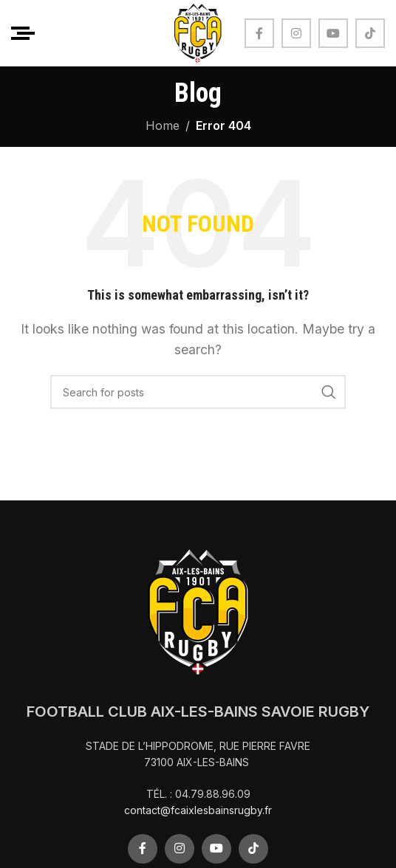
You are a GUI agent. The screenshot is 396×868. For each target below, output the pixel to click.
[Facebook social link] (259, 33)
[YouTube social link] (333, 33)
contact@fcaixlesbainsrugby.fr (198, 810)
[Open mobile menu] (23, 33)
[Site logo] (198, 32)
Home (163, 125)
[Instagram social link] (296, 33)
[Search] (198, 392)
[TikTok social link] (370, 33)
